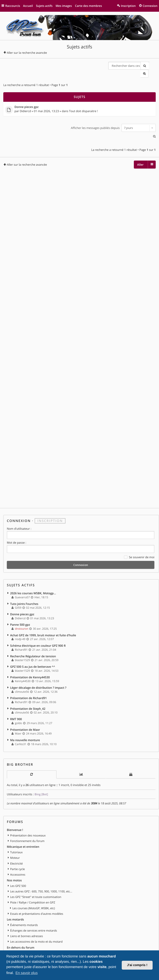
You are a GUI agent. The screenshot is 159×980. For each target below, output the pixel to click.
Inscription (50, 504)
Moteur (15, 837)
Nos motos (14, 859)
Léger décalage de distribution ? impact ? (38, 668)
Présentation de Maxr (25, 710)
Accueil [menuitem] (28, 6)
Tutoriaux (16, 831)
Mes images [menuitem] (64, 6)
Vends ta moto (20, 940)
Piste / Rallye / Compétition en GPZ (33, 880)
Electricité (16, 842)
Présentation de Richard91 (28, 679)
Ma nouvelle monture (25, 720)
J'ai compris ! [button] (137, 965)
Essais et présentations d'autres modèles (37, 891)
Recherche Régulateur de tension (33, 637)
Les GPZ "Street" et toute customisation (36, 875)
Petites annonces (19, 935)
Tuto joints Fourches (24, 586)
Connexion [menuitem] (150, 6)
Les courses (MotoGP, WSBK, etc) (34, 886)
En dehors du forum (21, 924)
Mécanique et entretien (23, 826)
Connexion (19, 504)
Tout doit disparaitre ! (83, 103)
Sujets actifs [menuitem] (44, 6)
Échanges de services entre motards (34, 907)
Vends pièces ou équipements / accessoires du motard (46, 946)
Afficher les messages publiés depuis (113, 120)
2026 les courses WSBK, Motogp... (33, 576)
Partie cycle (18, 848)
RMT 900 (16, 699)
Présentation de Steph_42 (28, 689)
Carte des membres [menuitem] (89, 6)
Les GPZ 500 (18, 864)
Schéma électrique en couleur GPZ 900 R (38, 627)
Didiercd (25, 103)
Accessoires (18, 853)
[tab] (32, 754)
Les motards (15, 897)
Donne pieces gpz (27, 99)
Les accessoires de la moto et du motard (36, 918)
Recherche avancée (152, 66)
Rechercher (144, 66)
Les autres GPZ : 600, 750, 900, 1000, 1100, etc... (41, 869)
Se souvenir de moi (139, 540)
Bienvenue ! (15, 809)
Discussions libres (22, 929)
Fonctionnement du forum (27, 821)
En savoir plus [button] (27, 973)
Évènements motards (24, 902)
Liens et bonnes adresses (26, 913)
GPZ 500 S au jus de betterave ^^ (33, 648)
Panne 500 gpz (20, 607)
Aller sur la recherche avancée (27, 53)
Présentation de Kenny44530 (30, 658)
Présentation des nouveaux (28, 815)
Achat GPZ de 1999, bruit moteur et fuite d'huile (43, 617)
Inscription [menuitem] (128, 6)
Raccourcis (13, 6)
